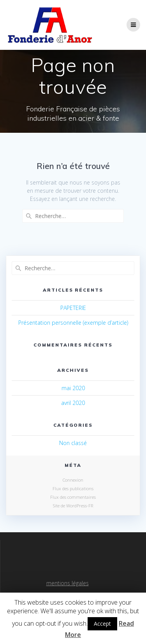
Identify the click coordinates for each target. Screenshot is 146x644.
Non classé (73, 443)
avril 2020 (73, 403)
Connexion (73, 480)
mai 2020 (73, 388)
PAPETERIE (73, 308)
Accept (102, 624)
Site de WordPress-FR (73, 506)
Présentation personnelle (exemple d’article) (73, 323)
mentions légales (68, 583)
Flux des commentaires (73, 497)
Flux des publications (73, 488)
